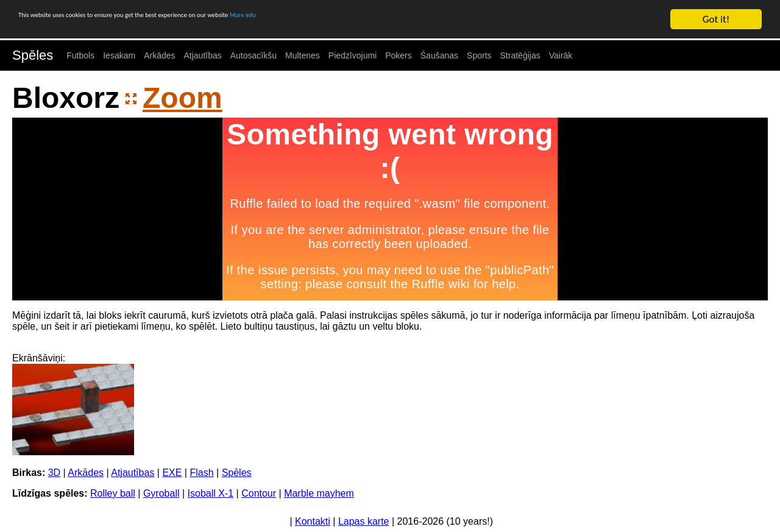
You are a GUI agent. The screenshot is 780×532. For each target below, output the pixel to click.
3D (54, 473)
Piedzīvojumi (353, 55)
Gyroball (161, 493)
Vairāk (561, 55)
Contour (259, 493)
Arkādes (159, 55)
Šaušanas (439, 55)
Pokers (399, 55)
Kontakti (313, 521)
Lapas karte (364, 521)
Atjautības (202, 55)
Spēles (33, 55)
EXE (172, 473)
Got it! (716, 19)
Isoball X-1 (211, 493)
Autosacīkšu (253, 55)
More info (375, 20)
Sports (479, 55)
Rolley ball (113, 493)
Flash (201, 473)
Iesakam (119, 55)
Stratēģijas (520, 55)
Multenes (303, 55)
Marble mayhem (319, 493)
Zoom (183, 98)
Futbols (80, 55)
